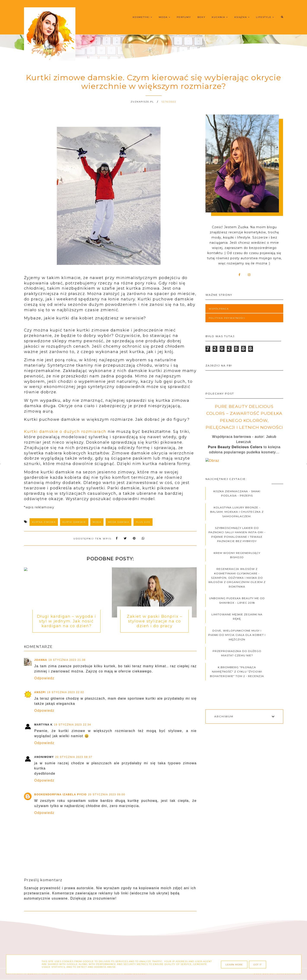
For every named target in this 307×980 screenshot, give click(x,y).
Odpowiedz (45, 678)
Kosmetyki (142, 17)
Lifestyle (265, 17)
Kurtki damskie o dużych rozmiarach (65, 432)
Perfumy (184, 17)
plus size (143, 522)
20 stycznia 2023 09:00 (107, 795)
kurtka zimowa (44, 522)
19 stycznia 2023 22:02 (66, 692)
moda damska (119, 522)
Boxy (201, 17)
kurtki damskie (74, 522)
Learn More (234, 965)
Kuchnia (220, 17)
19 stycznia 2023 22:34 (73, 725)
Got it (258, 965)
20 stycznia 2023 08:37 (74, 757)
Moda (165, 17)
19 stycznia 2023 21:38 (67, 660)
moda (97, 522)
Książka (242, 17)
